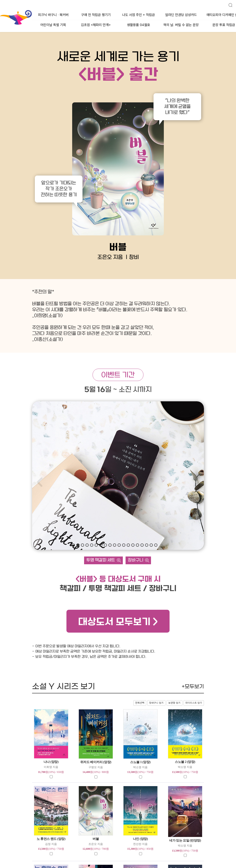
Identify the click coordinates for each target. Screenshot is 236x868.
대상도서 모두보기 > (118, 622)
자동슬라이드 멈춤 (162, 545)
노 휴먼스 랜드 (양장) (51, 839)
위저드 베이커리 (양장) (96, 762)
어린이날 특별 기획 (53, 25)
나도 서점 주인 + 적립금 (139, 15)
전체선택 (140, 703)
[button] (73, 545)
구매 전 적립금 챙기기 (96, 15)
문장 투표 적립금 (224, 25)
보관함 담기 (174, 703)
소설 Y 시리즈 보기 (118, 687)
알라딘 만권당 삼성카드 (181, 15)
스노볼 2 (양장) (185, 762)
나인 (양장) (140, 839)
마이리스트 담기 (194, 703)
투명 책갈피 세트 (101, 560)
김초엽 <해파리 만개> (96, 25)
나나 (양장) (51, 762)
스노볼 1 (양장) (140, 762)
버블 (96, 839)
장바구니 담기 (156, 703)
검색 (229, 3)
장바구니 (136, 560)
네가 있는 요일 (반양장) (185, 840)
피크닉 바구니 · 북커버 (53, 15)
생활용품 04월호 (139, 25)
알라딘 (0, 11)
